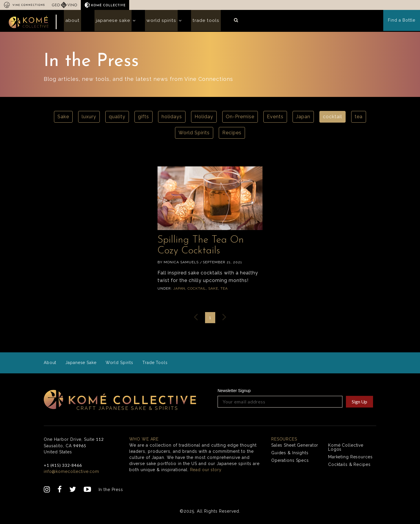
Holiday (204, 118)
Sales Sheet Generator (295, 447)
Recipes (232, 134)
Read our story (206, 471)
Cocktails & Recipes (350, 466)
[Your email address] (280, 403)
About (71, 21)
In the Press (111, 491)
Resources (284, 441)
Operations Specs (290, 462)
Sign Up (359, 403)
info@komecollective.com (72, 473)
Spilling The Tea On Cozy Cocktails (207, 247)
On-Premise (240, 118)
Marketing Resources (351, 458)
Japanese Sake (109, 21)
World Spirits (154, 21)
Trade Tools (196, 21)
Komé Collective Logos (346, 449)
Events (275, 118)
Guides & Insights (290, 454)
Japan (303, 118)
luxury (89, 118)
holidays (172, 118)
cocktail (332, 118)
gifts (143, 118)
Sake (63, 118)
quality (117, 118)
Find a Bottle (402, 22)
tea (359, 118)
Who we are (144, 441)
